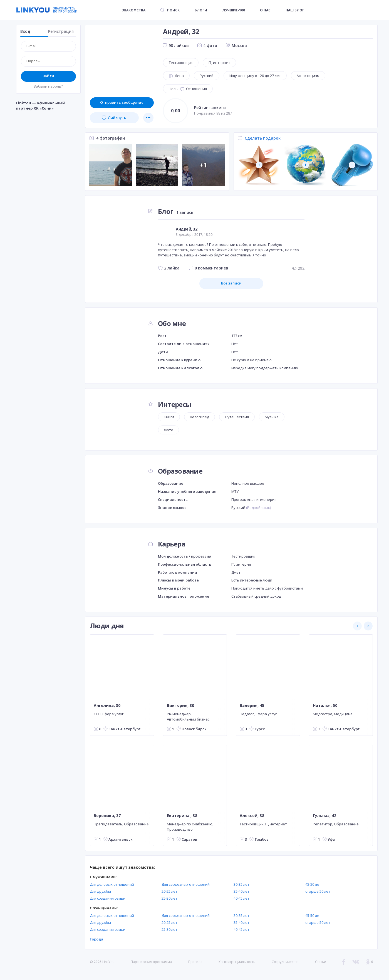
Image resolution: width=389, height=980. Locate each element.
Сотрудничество (285, 962)
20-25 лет (169, 891)
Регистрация (61, 31)
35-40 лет (241, 891)
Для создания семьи (108, 898)
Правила (195, 962)
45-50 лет (313, 884)
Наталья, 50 (325, 706)
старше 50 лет (318, 891)
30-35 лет (241, 884)
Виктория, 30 (180, 706)
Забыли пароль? (48, 86)
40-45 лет (241, 898)
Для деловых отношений (112, 884)
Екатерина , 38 (182, 816)
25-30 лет (169, 898)
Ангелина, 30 (107, 706)
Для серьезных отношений (186, 884)
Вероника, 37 (107, 816)
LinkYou (108, 962)
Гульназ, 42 (324, 816)
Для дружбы (100, 891)
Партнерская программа (151, 962)
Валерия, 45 (252, 706)
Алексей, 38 (252, 816)
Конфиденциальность (237, 962)
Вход (25, 31)
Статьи (321, 962)
